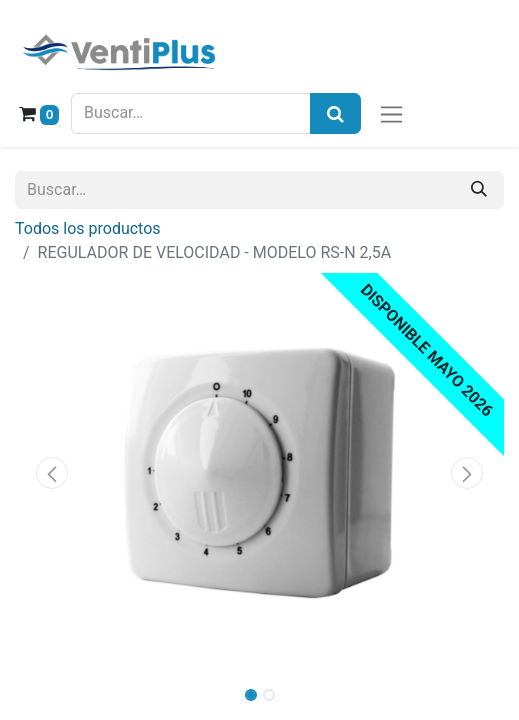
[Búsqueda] (335, 113)
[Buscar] (479, 190)
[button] (51, 473)
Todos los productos (88, 228)
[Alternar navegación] (391, 113)
